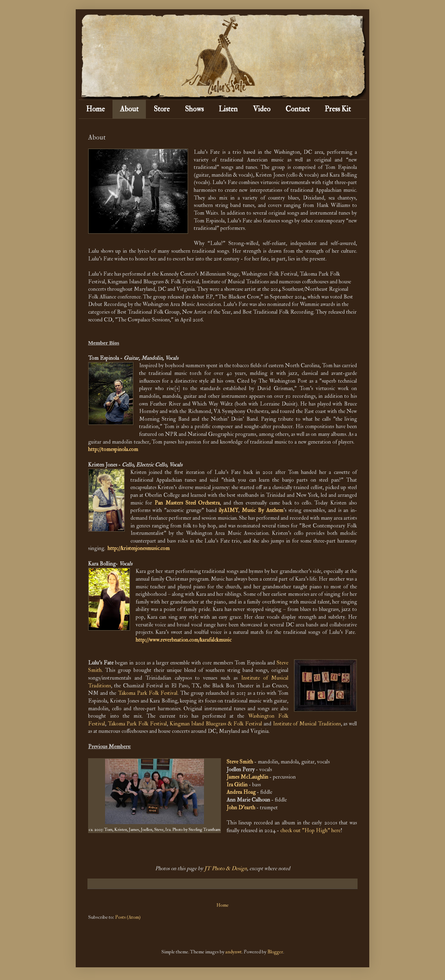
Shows (194, 109)
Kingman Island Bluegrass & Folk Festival (216, 724)
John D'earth (241, 808)
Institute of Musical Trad (301, 724)
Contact (298, 109)
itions (335, 724)
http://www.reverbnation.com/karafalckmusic (184, 640)
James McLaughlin (247, 777)
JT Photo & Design (226, 868)
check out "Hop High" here (310, 830)
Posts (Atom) (128, 917)
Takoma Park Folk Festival (148, 693)
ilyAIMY (228, 510)
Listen (228, 109)
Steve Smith (240, 762)
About (129, 109)
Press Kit (338, 109)
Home (95, 109)
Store (162, 109)
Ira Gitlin (237, 785)
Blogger (275, 952)
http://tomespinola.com (113, 449)
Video (262, 109)
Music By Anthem (263, 510)
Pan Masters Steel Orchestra (187, 503)
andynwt (233, 952)
